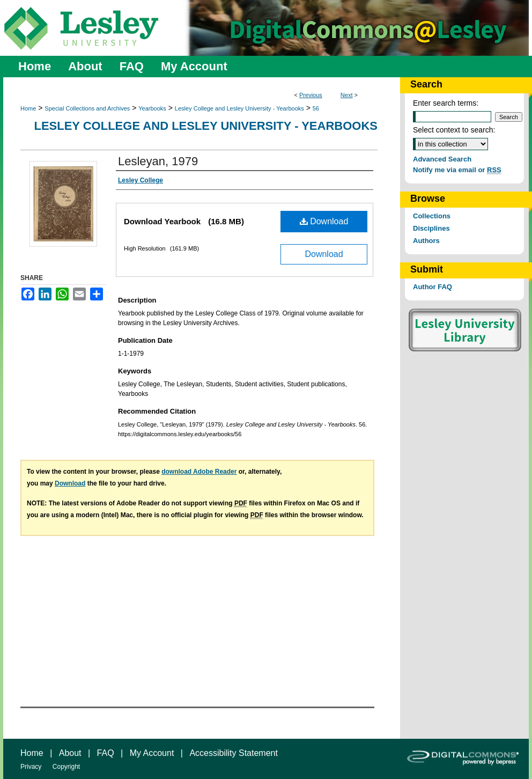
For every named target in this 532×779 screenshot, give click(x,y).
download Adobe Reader (199, 472)
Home (28, 108)
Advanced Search (442, 159)
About (70, 753)
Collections (432, 216)
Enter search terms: (446, 103)
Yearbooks (152, 108)
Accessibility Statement (234, 753)
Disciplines (431, 228)
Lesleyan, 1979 (158, 161)
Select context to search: (454, 130)
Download (324, 221)
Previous (311, 95)
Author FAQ (433, 287)
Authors (426, 241)
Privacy (31, 767)
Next (347, 95)
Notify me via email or (457, 170)
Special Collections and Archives (87, 108)
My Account (152, 753)
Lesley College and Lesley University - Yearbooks (239, 108)
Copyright (66, 767)
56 (316, 108)
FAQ (106, 753)
